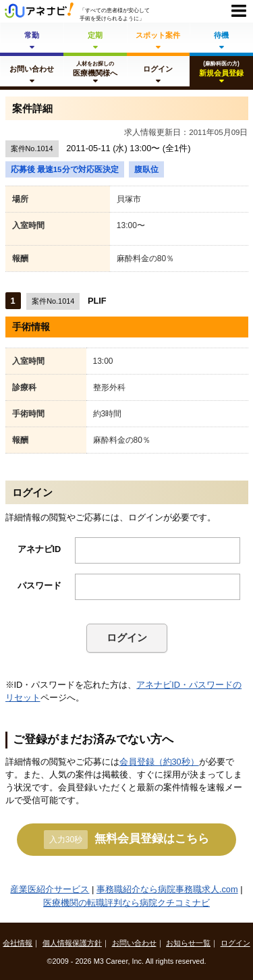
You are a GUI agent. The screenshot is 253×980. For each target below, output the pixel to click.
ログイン (127, 637)
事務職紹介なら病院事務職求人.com (167, 889)
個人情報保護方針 (72, 943)
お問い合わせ (134, 943)
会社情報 (18, 943)
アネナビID (39, 549)
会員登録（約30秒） (159, 762)
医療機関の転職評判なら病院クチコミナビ (126, 903)
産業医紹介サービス (50, 889)
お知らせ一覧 (188, 943)
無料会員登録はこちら (126, 840)
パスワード (39, 586)
